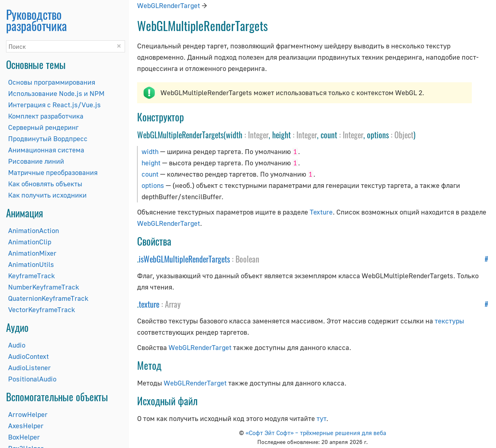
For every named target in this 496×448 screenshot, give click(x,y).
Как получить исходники (47, 195)
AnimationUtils (31, 264)
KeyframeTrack (31, 276)
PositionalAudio (32, 379)
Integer (258, 135)
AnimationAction (33, 230)
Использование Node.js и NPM (56, 93)
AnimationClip (30, 242)
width (150, 151)
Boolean (247, 259)
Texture (321, 212)
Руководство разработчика (36, 20)
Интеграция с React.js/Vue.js (54, 105)
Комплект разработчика (46, 116)
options (153, 185)
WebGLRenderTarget (169, 5)
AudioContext (28, 356)
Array (173, 304)
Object (404, 135)
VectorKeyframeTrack (42, 309)
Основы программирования (52, 82)
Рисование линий (36, 161)
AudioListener (29, 368)
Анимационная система (46, 150)
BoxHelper (24, 437)
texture (149, 304)
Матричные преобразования (53, 172)
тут (321, 418)
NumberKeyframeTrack (44, 287)
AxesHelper (26, 426)
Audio (17, 345)
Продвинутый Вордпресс (48, 139)
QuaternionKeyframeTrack (48, 298)
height (151, 163)
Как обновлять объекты (45, 184)
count (150, 174)
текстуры (449, 321)
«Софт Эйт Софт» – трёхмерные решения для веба (316, 433)
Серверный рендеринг (43, 127)
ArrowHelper (28, 414)
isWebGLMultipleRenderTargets (184, 259)
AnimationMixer (32, 253)
